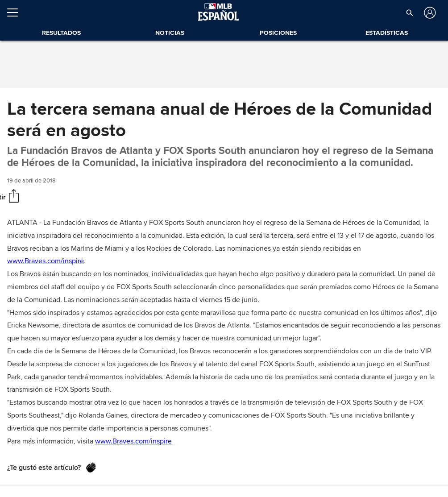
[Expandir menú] (16, 12)
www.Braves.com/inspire (46, 261)
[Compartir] (14, 197)
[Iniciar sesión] (429, 13)
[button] (410, 12)
